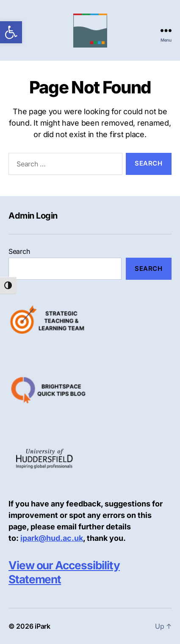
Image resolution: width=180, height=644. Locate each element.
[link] (11, 32)
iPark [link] (43, 626)
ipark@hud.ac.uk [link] (52, 538)
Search (19, 251)
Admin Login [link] (33, 216)
